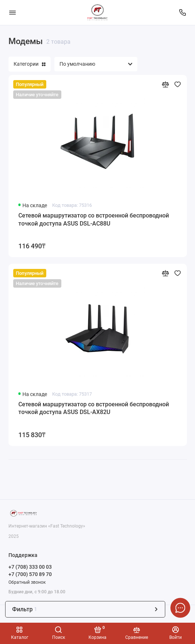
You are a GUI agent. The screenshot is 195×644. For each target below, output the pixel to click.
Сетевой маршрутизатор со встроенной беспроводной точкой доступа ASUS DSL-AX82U (94, 408)
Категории (30, 64)
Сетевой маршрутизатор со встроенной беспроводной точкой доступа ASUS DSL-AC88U (94, 220)
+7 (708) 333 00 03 (30, 567)
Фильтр (85, 609)
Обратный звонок (27, 582)
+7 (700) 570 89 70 (30, 574)
